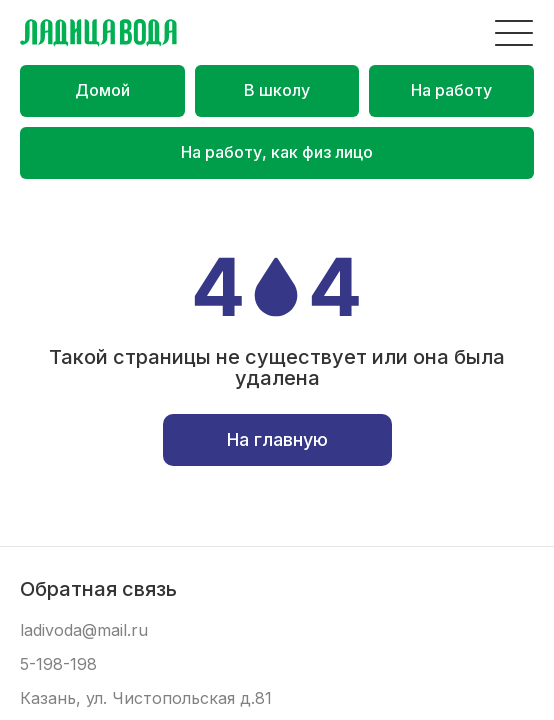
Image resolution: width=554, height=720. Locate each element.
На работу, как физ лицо (277, 152)
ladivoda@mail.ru (84, 630)
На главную (277, 439)
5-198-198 (58, 664)
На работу (451, 90)
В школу (277, 90)
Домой (102, 90)
